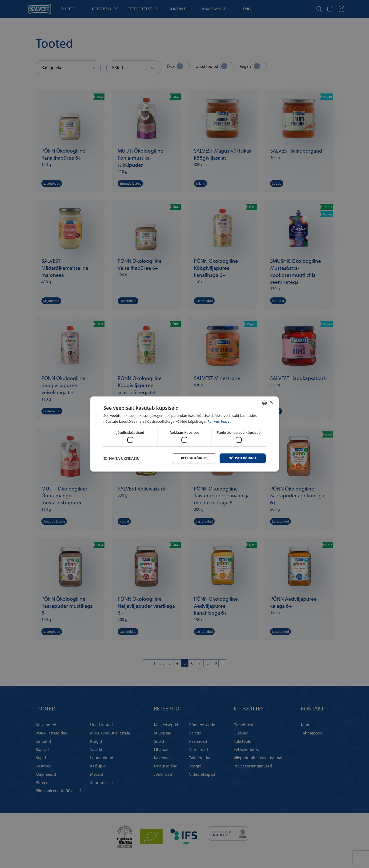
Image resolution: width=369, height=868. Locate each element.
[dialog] (184, 434)
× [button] (271, 402)
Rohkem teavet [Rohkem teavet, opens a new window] (220, 421)
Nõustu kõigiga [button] (242, 458)
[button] (121, 458)
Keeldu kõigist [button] (191, 458)
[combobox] (265, 402)
